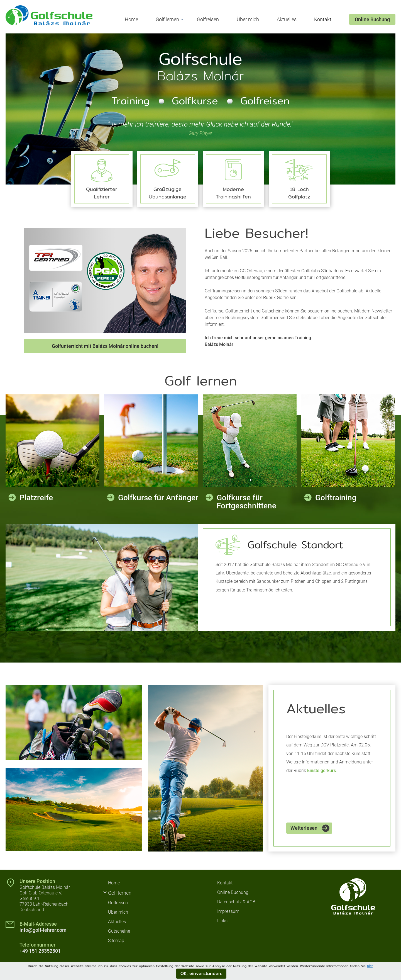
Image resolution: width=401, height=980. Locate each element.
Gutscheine (119, 931)
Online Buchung (372, 19)
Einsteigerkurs (321, 771)
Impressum (228, 911)
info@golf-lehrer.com (43, 930)
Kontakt (323, 19)
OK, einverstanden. (201, 973)
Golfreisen (208, 19)
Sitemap (116, 941)
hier (370, 966)
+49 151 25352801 (40, 951)
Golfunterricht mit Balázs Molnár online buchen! (105, 346)
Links (222, 921)
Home (131, 19)
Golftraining (336, 498)
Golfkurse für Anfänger (158, 498)
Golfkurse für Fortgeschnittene (246, 502)
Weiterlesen (304, 828)
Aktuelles (287, 19)
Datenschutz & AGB (236, 902)
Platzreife (36, 498)
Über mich (248, 19)
